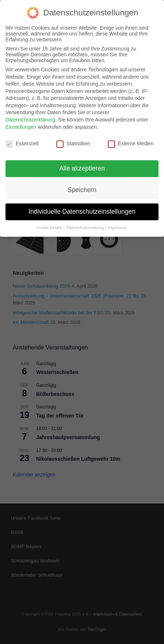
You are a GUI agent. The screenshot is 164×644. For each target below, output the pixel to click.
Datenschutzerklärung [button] (86, 224)
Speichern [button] (82, 186)
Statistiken (73, 139)
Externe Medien (131, 139)
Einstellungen (21, 123)
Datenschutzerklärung (30, 116)
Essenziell (22, 139)
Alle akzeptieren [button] (82, 164)
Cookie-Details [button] (50, 224)
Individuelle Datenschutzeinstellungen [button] (82, 207)
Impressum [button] (118, 224)
